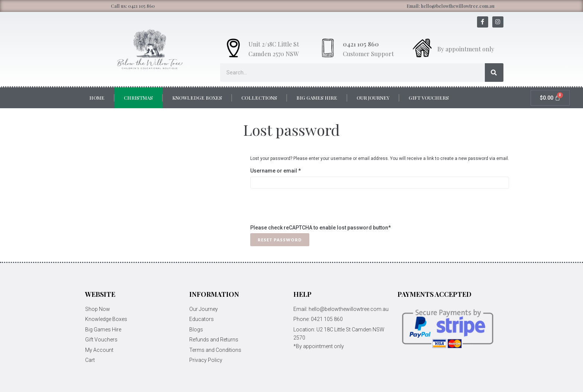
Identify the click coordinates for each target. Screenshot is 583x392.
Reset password (280, 240)
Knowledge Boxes (197, 98)
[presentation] (307, 209)
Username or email (287, 170)
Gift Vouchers (429, 98)
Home (97, 98)
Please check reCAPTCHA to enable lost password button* (321, 228)
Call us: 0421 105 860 (133, 6)
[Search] (494, 73)
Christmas (138, 98)
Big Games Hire (317, 98)
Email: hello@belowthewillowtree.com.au (451, 6)
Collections (259, 98)
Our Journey (373, 98)
